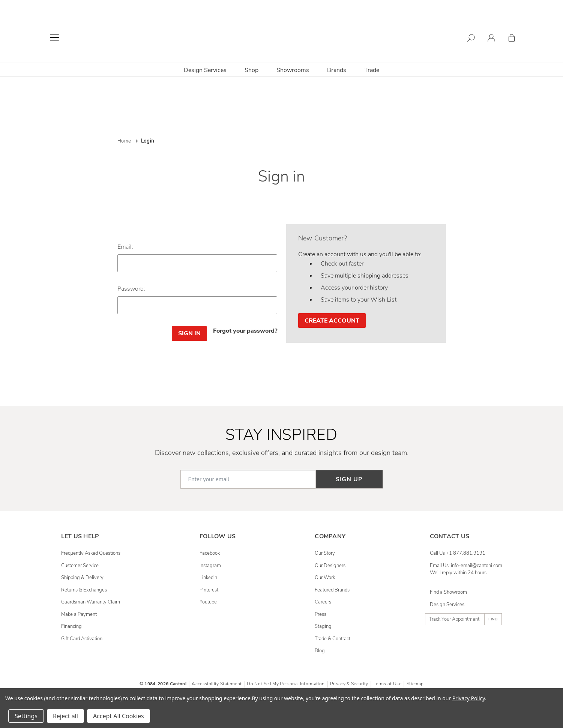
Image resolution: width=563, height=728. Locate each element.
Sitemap (415, 684)
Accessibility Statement (217, 684)
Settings (26, 716)
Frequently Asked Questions (91, 553)
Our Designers (330, 566)
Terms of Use (387, 684)
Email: (125, 247)
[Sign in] (491, 39)
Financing (71, 626)
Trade (372, 70)
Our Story (325, 553)
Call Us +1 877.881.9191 (458, 553)
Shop (251, 70)
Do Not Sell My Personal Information (286, 684)
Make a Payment (79, 614)
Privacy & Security (349, 684)
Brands (337, 70)
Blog (320, 651)
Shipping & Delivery (82, 578)
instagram (210, 566)
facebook (210, 553)
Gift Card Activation (82, 639)
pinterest (209, 590)
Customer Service (80, 566)
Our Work (325, 578)
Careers (323, 602)
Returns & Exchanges (84, 590)
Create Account (332, 321)
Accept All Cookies (119, 716)
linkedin (208, 578)
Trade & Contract (333, 639)
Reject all (65, 716)
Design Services (205, 70)
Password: (131, 289)
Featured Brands (332, 590)
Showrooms (293, 70)
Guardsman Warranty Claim (91, 602)
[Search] (471, 39)
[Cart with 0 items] (512, 39)
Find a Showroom (448, 592)
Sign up (349, 479)
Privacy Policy (469, 698)
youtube (208, 602)
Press (321, 614)
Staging (323, 626)
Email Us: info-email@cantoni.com (466, 566)
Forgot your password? (245, 331)
